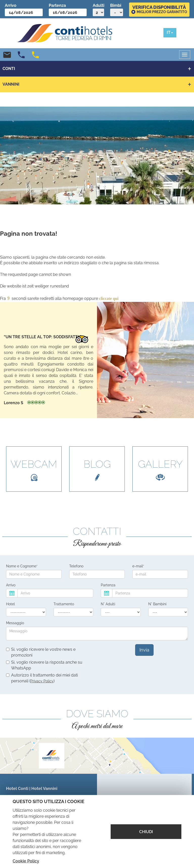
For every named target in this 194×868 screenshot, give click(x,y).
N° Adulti (108, 604)
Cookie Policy (26, 861)
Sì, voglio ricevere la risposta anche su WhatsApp (44, 665)
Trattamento (64, 604)
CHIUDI (146, 832)
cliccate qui (109, 298)
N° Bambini (157, 604)
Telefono (76, 566)
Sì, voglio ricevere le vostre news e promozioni (41, 652)
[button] (170, 33)
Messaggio (15, 623)
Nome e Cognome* (22, 566)
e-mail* (138, 566)
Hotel (10, 604)
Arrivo (11, 585)
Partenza (108, 585)
